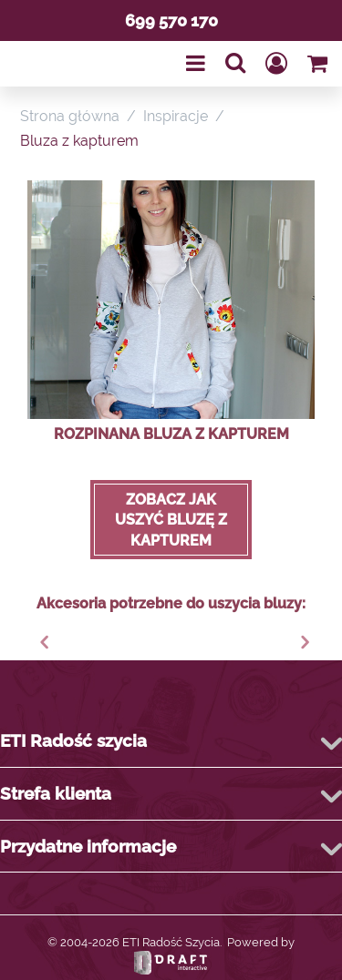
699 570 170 (171, 20)
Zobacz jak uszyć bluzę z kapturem (171, 520)
